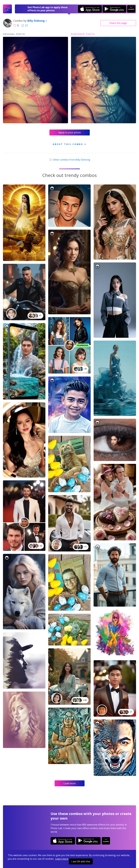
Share (118, 23)
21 (25, 25)
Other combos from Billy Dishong (69, 160)
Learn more (62, 859)
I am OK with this (81, 861)
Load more (70, 783)
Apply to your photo (70, 132)
